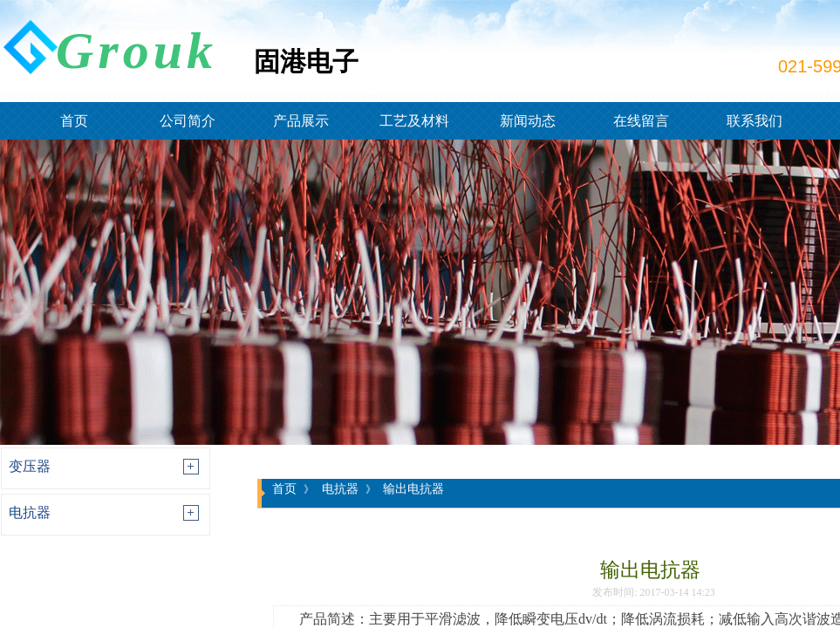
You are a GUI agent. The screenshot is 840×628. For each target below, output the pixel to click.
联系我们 (755, 121)
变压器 (30, 466)
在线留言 (641, 121)
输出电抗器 (413, 488)
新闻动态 (528, 121)
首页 (74, 121)
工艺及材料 (414, 121)
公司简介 (188, 121)
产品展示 (301, 121)
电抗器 (30, 512)
